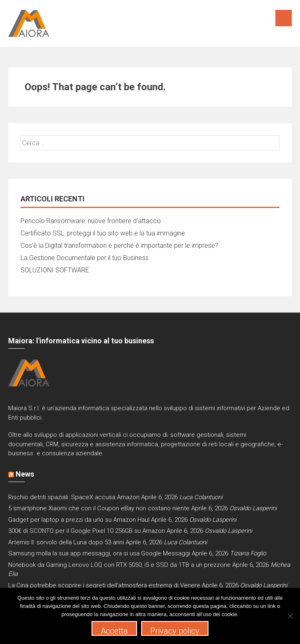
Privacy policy (175, 631)
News (25, 474)
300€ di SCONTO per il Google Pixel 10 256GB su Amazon (87, 531)
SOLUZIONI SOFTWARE (55, 270)
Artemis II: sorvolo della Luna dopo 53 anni (66, 542)
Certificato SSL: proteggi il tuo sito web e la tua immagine (103, 233)
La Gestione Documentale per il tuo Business (85, 258)
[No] (290, 616)
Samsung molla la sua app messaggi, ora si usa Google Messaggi (99, 553)
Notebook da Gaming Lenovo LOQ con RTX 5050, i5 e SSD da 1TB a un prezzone (119, 565)
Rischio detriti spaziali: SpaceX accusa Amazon (74, 497)
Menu (284, 18)
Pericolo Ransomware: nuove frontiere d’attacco (91, 221)
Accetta (114, 631)
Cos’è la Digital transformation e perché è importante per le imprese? (119, 245)
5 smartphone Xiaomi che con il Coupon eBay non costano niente (99, 508)
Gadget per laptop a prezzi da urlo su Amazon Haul (79, 520)
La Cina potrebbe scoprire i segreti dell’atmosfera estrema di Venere (104, 585)
